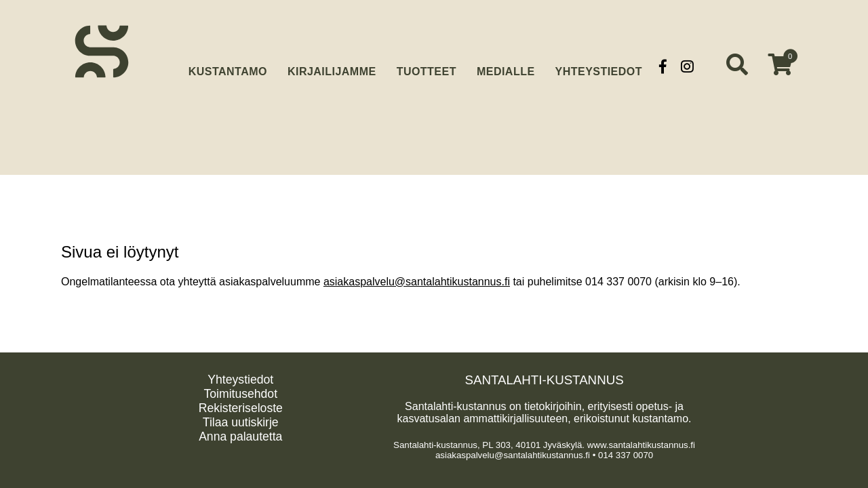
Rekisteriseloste (241, 408)
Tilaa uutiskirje (241, 422)
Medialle (506, 66)
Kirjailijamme (332, 66)
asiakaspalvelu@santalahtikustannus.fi (417, 282)
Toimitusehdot (240, 394)
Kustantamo (228, 65)
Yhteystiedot (599, 66)
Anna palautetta (240, 436)
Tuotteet (427, 66)
